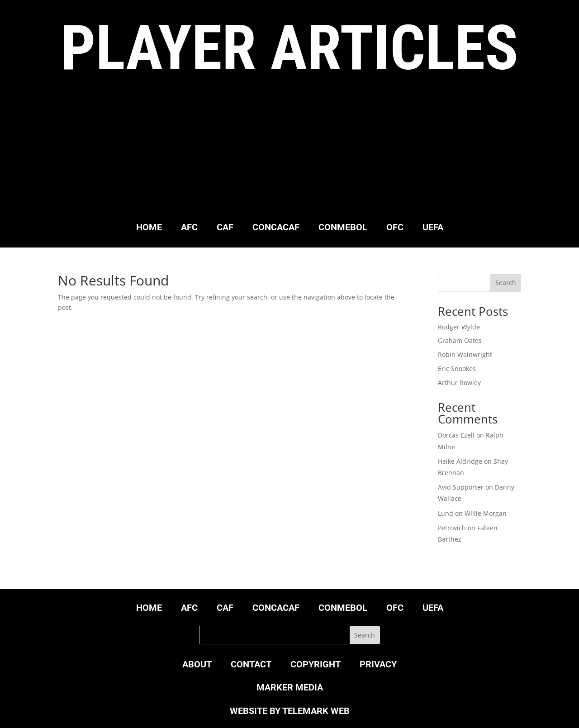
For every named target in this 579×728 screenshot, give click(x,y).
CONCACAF (276, 228)
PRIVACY (378, 665)
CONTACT (251, 665)
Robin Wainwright (465, 354)
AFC (189, 228)
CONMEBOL (343, 228)
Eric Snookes (457, 369)
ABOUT (197, 665)
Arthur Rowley (459, 383)
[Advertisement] (289, 152)
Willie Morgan (486, 513)
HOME (149, 228)
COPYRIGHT (316, 665)
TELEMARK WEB (316, 711)
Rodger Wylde (459, 327)
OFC (395, 228)
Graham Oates (460, 340)
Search (506, 283)
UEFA (433, 228)
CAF (225, 228)
